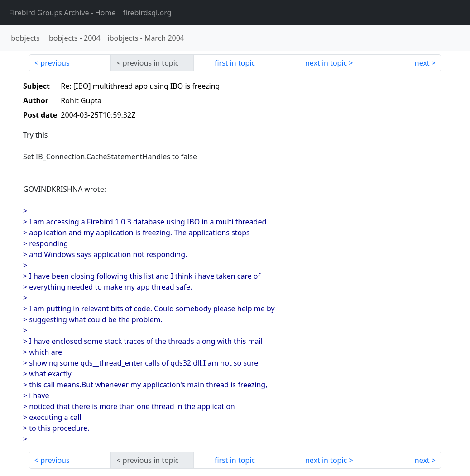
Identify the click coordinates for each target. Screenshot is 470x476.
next (422, 63)
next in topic (326, 63)
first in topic (235, 63)
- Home (62, 13)
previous (55, 63)
